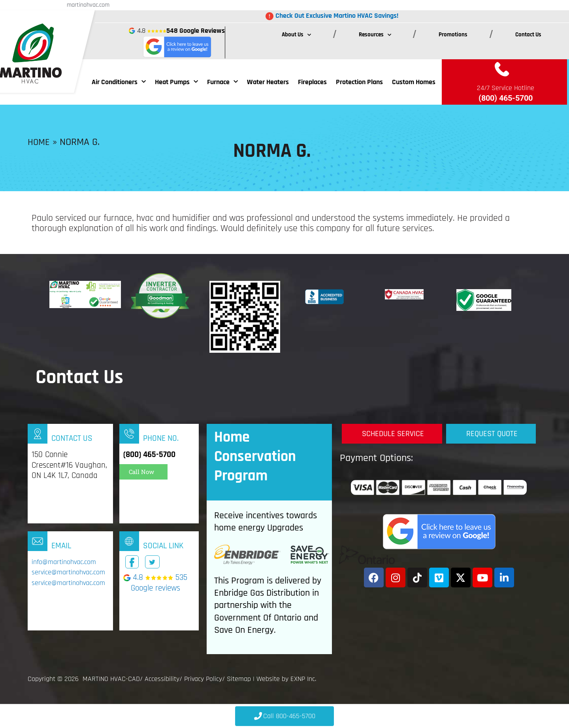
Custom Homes (414, 82)
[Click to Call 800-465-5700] (284, 716)
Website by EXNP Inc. (286, 679)
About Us (296, 35)
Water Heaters (268, 82)
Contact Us (528, 35)
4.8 (177, 42)
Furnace (222, 82)
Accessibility (162, 679)
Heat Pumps (176, 82)
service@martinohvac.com (68, 573)
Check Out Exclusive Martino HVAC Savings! (337, 16)
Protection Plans (359, 82)
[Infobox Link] (70, 474)
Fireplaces (312, 82)
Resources (375, 35)
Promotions (453, 35)
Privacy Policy (203, 679)
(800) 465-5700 (506, 98)
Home (39, 142)
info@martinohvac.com (64, 562)
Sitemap (239, 679)
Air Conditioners (119, 82)
